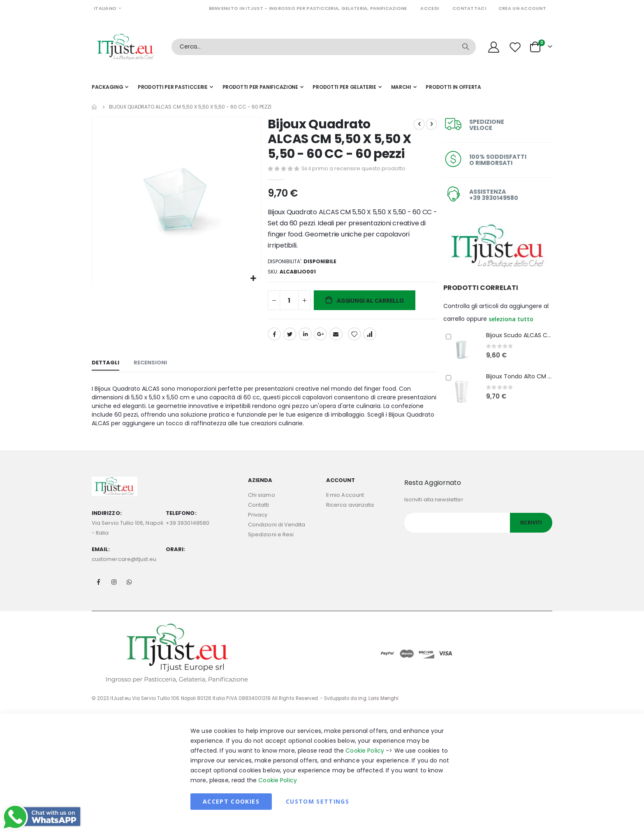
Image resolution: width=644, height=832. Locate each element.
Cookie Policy (365, 760)
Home (95, 107)
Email (335, 337)
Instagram (114, 592)
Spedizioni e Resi (271, 544)
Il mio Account (345, 505)
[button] (252, 277)
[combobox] (324, 47)
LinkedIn (304, 337)
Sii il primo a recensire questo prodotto (353, 169)
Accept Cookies (231, 811)
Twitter (289, 337)
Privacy (258, 525)
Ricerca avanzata (350, 515)
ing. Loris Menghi (378, 708)
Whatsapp (129, 592)
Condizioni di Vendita (277, 534)
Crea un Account (522, 8)
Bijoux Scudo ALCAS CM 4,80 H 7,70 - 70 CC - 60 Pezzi (519, 335)
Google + (320, 337)
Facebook (273, 337)
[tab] (105, 367)
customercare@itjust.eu (124, 569)
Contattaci (469, 8)
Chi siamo (262, 505)
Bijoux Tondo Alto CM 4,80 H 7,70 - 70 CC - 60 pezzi (519, 377)
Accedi (430, 8)
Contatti (259, 515)
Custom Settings (317, 811)
